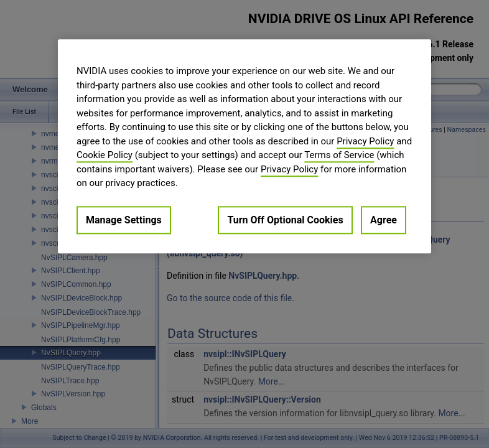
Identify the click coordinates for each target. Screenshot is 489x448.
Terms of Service (339, 155)
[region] (244, 146)
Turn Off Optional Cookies (285, 220)
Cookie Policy (105, 155)
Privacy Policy (365, 141)
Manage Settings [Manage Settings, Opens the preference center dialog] (124, 220)
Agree (384, 220)
